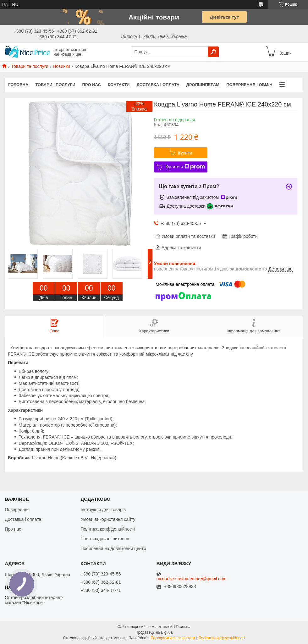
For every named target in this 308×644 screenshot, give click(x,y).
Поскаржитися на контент (173, 638)
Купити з (185, 167)
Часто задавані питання (105, 539)
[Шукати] (213, 52)
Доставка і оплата (158, 85)
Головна (18, 85)
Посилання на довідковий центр (113, 548)
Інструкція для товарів (103, 510)
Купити (185, 153)
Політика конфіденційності (107, 529)
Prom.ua (183, 627)
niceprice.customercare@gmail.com (192, 579)
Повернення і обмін (249, 85)
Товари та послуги (30, 66)
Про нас (92, 85)
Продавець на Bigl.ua (154, 632)
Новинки (61, 66)
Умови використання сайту (108, 519)
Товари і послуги (55, 85)
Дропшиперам (203, 85)
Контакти (119, 85)
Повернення (17, 510)
